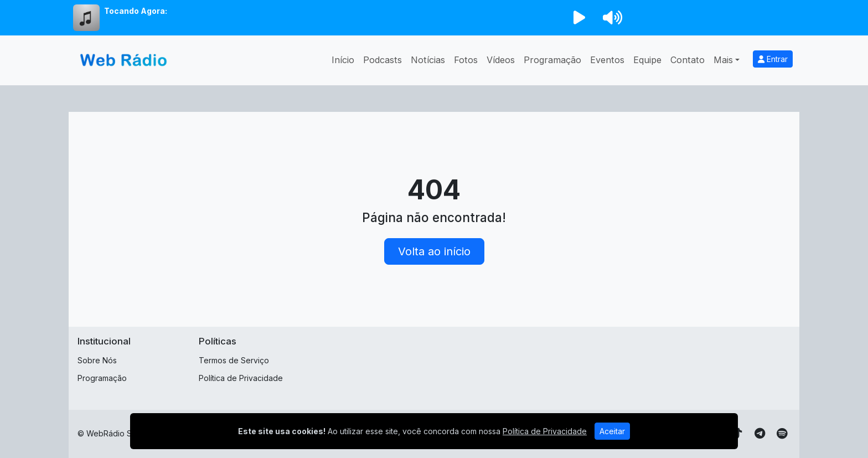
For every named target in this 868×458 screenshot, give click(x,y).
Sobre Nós (97, 360)
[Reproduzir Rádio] (579, 18)
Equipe (647, 60)
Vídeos (501, 60)
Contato (688, 60)
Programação (552, 60)
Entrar (773, 59)
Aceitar (612, 431)
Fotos (466, 60)
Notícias (428, 60)
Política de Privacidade (241, 378)
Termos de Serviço (234, 360)
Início (343, 60)
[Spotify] (782, 434)
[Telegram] (760, 434)
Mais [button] (723, 60)
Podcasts (383, 60)
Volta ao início (434, 251)
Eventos (607, 60)
